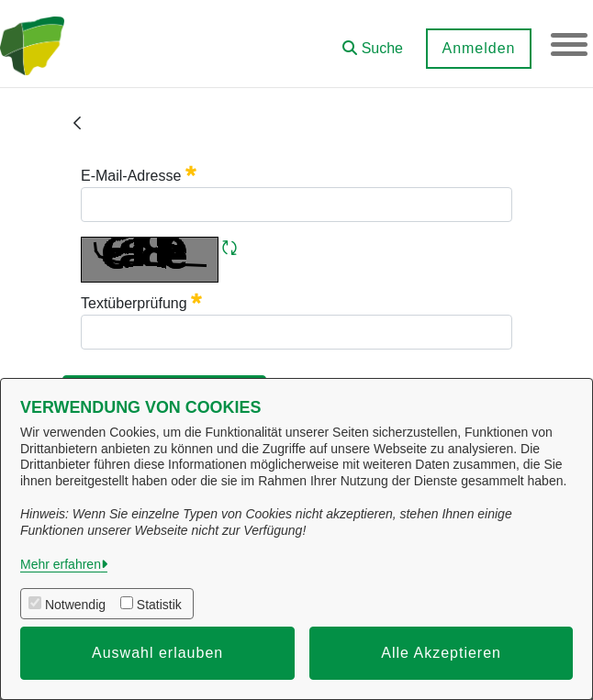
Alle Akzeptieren (441, 653)
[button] (373, 42)
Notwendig (75, 605)
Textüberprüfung (141, 303)
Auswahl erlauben (157, 653)
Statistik (159, 605)
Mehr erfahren (61, 564)
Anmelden (478, 48)
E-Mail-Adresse (139, 176)
